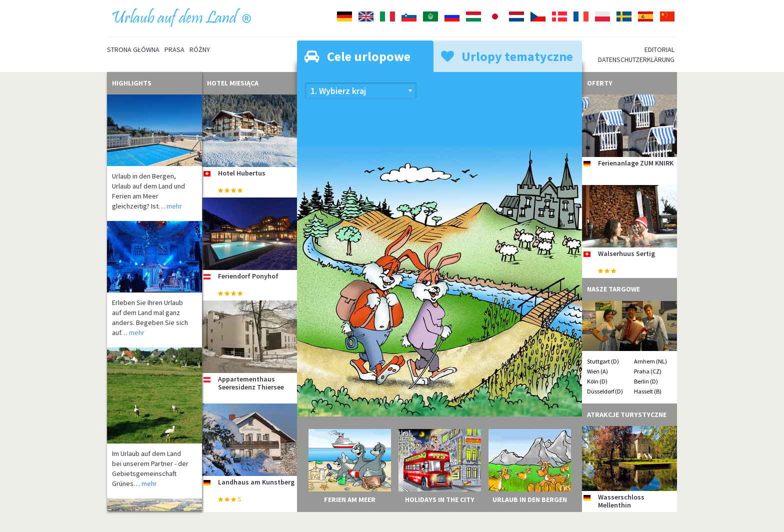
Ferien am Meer (350, 499)
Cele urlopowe (357, 56)
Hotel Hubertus (242, 173)
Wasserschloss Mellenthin (621, 501)
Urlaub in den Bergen (530, 499)
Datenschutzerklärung (636, 59)
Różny (200, 49)
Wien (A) (597, 371)
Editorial (659, 49)
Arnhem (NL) (650, 361)
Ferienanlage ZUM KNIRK (636, 163)
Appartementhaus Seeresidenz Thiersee (251, 383)
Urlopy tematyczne (507, 56)
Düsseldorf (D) (605, 391)
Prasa (174, 49)
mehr (174, 206)
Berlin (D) (646, 381)
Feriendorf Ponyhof (248, 276)
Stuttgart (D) (603, 361)
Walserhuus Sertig (626, 253)
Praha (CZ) (648, 371)
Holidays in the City (440, 499)
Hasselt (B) (648, 391)
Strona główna (133, 49)
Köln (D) (597, 381)
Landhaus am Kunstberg (256, 482)
